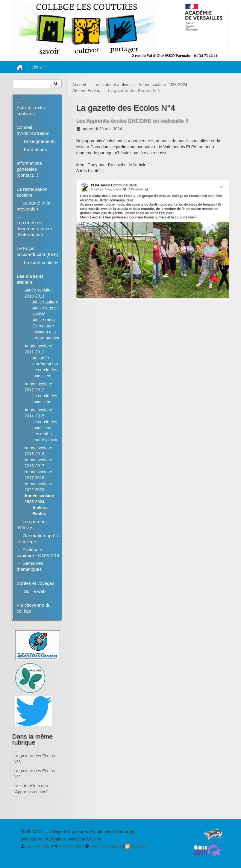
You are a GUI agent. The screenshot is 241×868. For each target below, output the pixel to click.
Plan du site (68, 846)
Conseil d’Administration (33, 130)
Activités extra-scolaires (32, 110)
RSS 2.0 (136, 846)
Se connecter (36, 846)
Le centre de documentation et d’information (34, 229)
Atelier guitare (45, 302)
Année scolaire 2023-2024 (163, 85)
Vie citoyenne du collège (34, 608)
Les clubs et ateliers (112, 85)
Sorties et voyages (36, 583)
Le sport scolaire (41, 262)
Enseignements (40, 141)
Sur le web (35, 591)
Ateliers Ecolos (86, 91)
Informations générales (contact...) (29, 169)
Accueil (79, 85)
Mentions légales (103, 846)
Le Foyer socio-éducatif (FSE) (38, 251)
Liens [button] (39, 67)
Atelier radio (44, 320)
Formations (35, 149)
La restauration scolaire (32, 192)
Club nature (43, 326)
